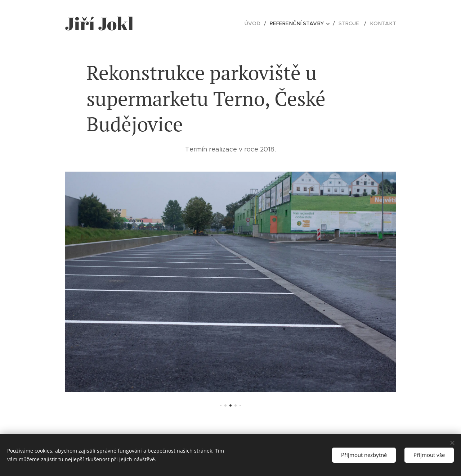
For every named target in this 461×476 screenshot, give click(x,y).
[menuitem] (259, 23)
